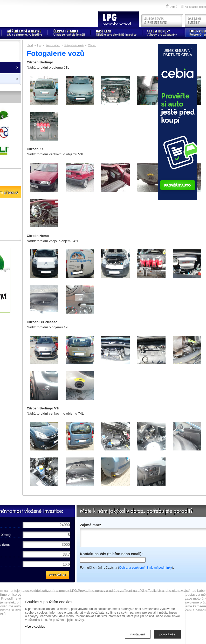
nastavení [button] (138, 634)
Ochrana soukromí (132, 568)
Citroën (92, 45)
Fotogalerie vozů (74, 45)
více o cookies (35, 627)
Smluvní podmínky (159, 568)
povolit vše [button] (167, 634)
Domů (173, 7)
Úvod (30, 45)
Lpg (39, 45)
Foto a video (53, 45)
